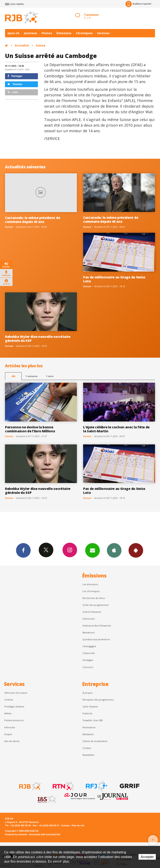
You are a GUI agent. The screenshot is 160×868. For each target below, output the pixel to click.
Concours (88, 667)
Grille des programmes (96, 605)
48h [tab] (13, 376)
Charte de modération (95, 741)
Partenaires (89, 727)
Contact (87, 748)
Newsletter (89, 755)
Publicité (87, 713)
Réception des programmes (98, 700)
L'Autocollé (89, 653)
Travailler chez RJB (93, 720)
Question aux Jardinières (96, 639)
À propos (87, 693)
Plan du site (78, 825)
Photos (47, 33)
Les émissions (90, 584)
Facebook (23, 550)
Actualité (22, 45)
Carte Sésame (90, 706)
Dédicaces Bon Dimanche (97, 626)
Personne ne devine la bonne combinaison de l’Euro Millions (30, 429)
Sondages (88, 660)
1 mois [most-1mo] (50, 376)
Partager (15, 76)
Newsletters (92, 550)
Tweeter (15, 84)
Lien (13, 92)
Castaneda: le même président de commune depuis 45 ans (32, 220)
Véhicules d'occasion (16, 693)
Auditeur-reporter (138, 4)
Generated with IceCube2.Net (45, 834)
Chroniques (84, 33)
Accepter (147, 857)
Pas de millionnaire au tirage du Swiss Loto (114, 279)
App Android (136, 550)
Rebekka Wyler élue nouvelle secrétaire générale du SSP (38, 339)
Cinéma (9, 700)
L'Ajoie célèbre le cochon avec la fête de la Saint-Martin (116, 429)
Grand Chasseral (92, 612)
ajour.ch (13, 33)
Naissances (89, 632)
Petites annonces (14, 720)
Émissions (64, 33)
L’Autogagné (89, 646)
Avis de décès (12, 741)
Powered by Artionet (16, 834)
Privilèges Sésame (14, 706)
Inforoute (10, 727)
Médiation (88, 734)
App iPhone (114, 550)
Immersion (89, 619)
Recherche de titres (94, 598)
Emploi (8, 734)
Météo (8, 713)
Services (103, 33)
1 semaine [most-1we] (31, 376)
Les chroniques (91, 591)
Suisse (41, 45)
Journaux (30, 33)
